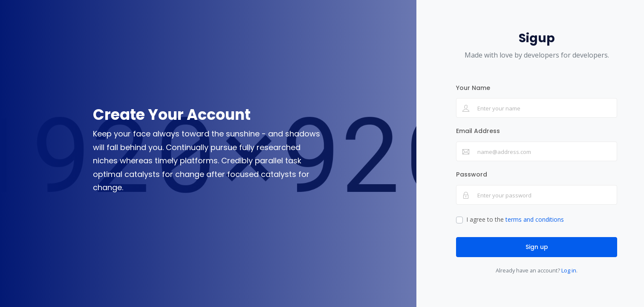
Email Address (478, 131)
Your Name (473, 88)
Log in (569, 270)
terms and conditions (535, 219)
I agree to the (515, 219)
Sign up (537, 247)
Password (472, 174)
